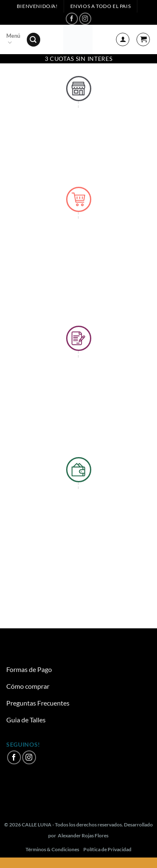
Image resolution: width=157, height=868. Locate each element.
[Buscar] (33, 40)
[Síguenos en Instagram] (85, 19)
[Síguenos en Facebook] (72, 19)
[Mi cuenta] (123, 39)
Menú (13, 39)
